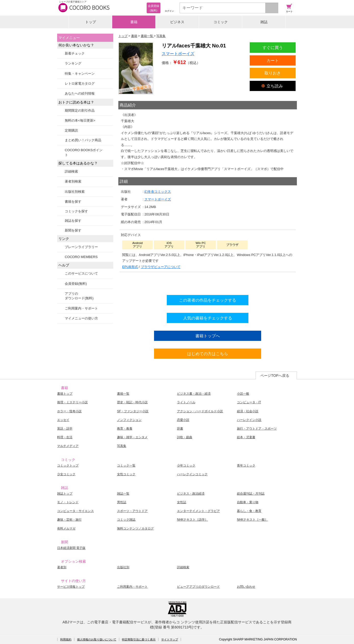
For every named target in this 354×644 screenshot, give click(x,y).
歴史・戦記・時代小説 (132, 402)
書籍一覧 (123, 394)
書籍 (134, 22)
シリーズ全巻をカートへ (208, 282)
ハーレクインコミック (192, 474)
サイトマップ (170, 639)
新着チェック (75, 53)
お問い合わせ (246, 587)
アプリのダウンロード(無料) (79, 296)
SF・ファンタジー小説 (133, 411)
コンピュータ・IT (249, 402)
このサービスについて (81, 273)
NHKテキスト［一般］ (252, 520)
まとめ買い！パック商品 (83, 140)
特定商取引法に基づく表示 (139, 639)
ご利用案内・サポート (81, 308)
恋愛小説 (183, 420)
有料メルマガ (66, 529)
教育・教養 (125, 429)
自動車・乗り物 (248, 502)
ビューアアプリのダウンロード (198, 587)
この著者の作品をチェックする (208, 300)
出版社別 (123, 567)
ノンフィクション (129, 420)
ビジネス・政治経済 (191, 494)
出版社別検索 (75, 192)
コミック (221, 22)
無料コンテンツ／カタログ (135, 529)
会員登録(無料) (76, 284)
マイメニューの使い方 (81, 318)
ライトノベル (186, 402)
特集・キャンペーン (80, 74)
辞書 (180, 429)
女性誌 (182, 502)
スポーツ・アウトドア (132, 511)
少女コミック (66, 474)
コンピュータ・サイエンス (75, 511)
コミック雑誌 (126, 520)
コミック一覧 (126, 466)
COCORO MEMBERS (81, 257)
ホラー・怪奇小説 (69, 411)
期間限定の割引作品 (80, 111)
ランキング (73, 63)
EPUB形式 (130, 267)
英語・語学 (65, 429)
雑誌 (264, 22)
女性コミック (126, 474)
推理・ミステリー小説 (72, 402)
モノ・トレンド (68, 502)
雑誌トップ (65, 494)
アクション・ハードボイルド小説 (200, 411)
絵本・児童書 (246, 437)
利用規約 (66, 639)
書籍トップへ (208, 336)
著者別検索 (73, 181)
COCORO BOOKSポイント (84, 152)
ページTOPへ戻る (275, 376)
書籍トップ (65, 394)
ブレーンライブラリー (81, 247)
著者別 (62, 567)
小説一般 (243, 394)
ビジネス (177, 22)
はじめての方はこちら (208, 354)
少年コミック (186, 466)
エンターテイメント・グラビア (198, 511)
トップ (91, 22)
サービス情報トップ (71, 587)
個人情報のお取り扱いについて (97, 639)
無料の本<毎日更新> (80, 120)
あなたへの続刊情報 (80, 93)
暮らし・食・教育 (249, 511)
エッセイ (63, 420)
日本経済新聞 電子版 (71, 548)
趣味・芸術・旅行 (69, 520)
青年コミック (246, 466)
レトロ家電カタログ (80, 83)
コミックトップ (68, 466)
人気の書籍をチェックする (208, 318)
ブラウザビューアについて (161, 267)
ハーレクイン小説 (249, 420)
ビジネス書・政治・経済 (194, 394)
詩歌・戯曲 (185, 437)
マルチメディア (68, 446)
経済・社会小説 (248, 411)
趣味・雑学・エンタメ (132, 437)
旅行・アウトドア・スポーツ (257, 429)
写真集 (122, 446)
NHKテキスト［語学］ (192, 520)
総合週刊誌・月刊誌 (251, 494)
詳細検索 (71, 171)
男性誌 (122, 502)
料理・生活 (65, 437)
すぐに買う (273, 47)
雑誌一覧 (123, 494)
